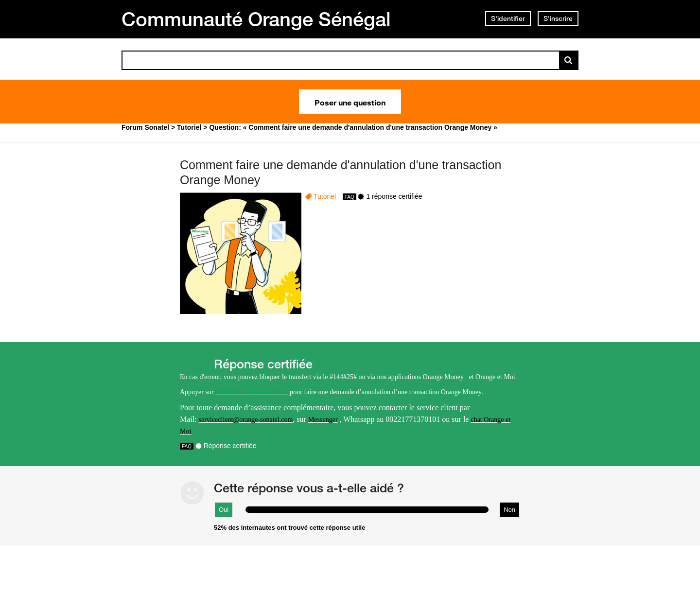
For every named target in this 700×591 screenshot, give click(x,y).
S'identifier (508, 18)
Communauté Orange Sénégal (256, 19)
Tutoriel (325, 196)
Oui (224, 510)
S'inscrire (558, 18)
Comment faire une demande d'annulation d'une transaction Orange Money (341, 172)
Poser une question (350, 102)
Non (509, 510)
